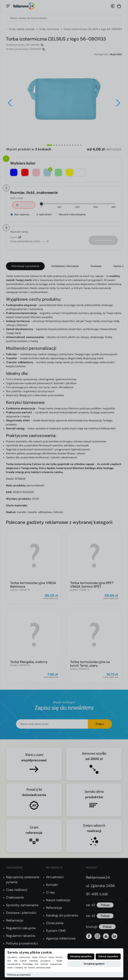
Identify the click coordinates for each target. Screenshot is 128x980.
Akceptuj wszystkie (81, 956)
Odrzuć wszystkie (108, 956)
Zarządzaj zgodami (94, 964)
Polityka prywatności (19, 975)
